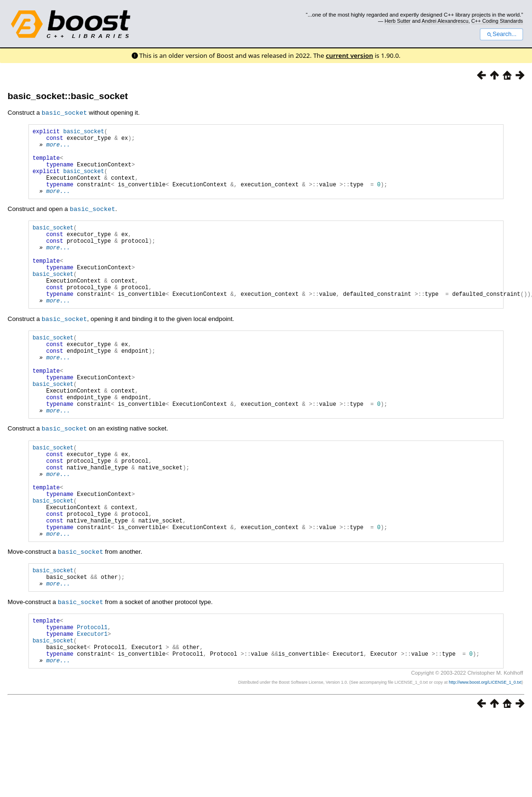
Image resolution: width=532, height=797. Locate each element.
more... (58, 148)
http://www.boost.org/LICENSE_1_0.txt (485, 762)
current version (350, 55)
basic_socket (83, 132)
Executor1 (92, 708)
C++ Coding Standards (497, 21)
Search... (501, 34)
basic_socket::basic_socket (68, 96)
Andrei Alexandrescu (445, 21)
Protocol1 (92, 700)
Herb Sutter (398, 21)
